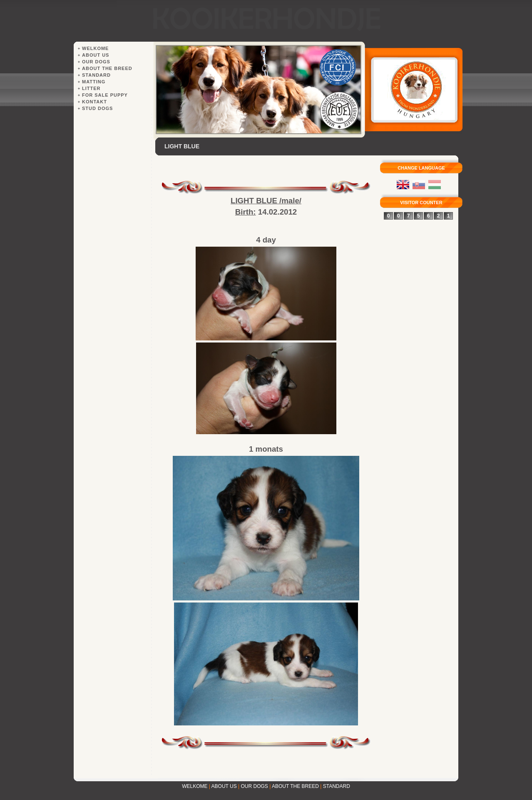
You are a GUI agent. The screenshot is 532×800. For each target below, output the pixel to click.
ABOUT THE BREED (295, 786)
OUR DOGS (255, 786)
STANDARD (337, 786)
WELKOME (195, 786)
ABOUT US (224, 786)
